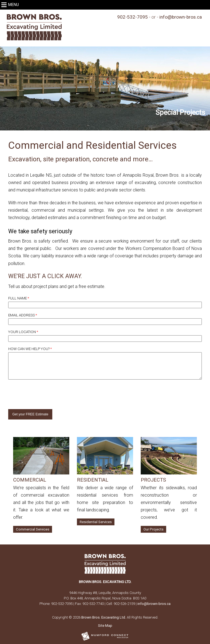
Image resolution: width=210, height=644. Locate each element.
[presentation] (40, 392)
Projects (153, 480)
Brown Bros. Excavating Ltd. (104, 617)
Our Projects (153, 529)
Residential (93, 480)
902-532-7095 (133, 17)
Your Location (23, 332)
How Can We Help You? (30, 349)
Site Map (105, 626)
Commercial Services (33, 529)
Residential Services (96, 522)
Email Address (23, 315)
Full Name (19, 298)
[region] (105, 88)
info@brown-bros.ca (181, 17)
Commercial (30, 480)
